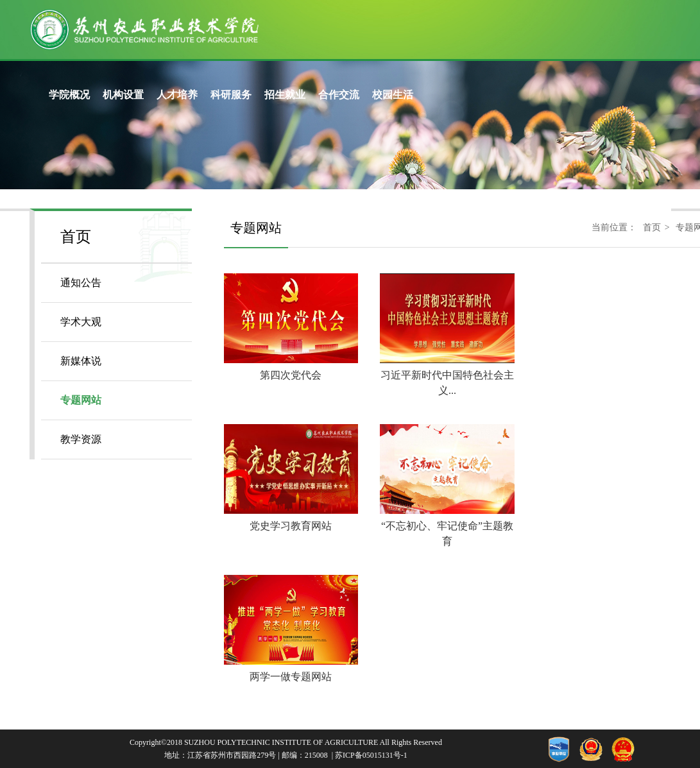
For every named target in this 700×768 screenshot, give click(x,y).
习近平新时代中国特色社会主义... (447, 375)
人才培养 (177, 95)
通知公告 (81, 283)
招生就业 (285, 95)
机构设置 (123, 95)
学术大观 (81, 322)
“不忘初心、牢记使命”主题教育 (447, 526)
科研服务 (231, 95)
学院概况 (69, 95)
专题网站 (81, 400)
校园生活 (393, 95)
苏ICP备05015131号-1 (371, 755)
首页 (652, 227)
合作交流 (339, 95)
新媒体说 (81, 361)
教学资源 (81, 439)
